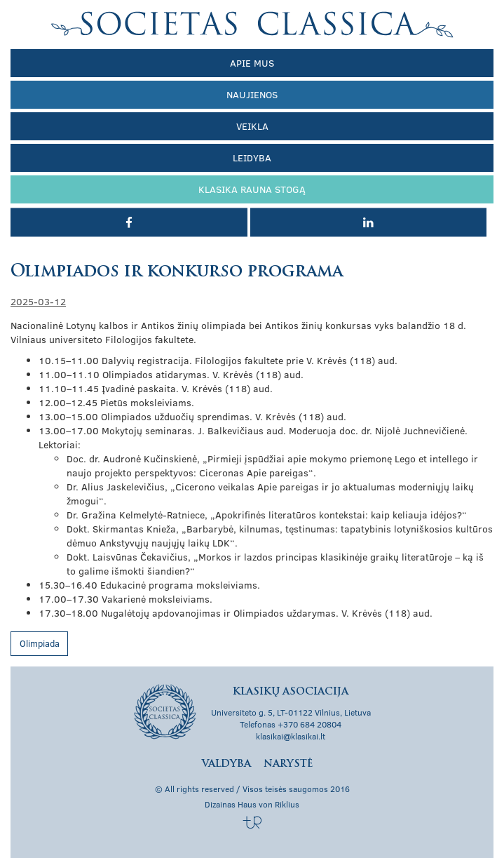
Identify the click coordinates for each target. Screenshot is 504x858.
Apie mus (252, 63)
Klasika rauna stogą (252, 189)
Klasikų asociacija (252, 25)
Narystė (288, 764)
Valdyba (226, 764)
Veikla (252, 126)
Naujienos (252, 94)
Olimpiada (40, 643)
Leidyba (252, 157)
